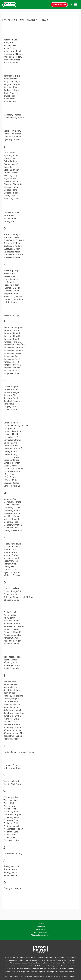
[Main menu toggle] (76, 5)
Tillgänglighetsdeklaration (40, 936)
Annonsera (41, 927)
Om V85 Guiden (41, 933)
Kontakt (41, 925)
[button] (59, 5)
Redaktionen (41, 930)
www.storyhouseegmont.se (64, 972)
